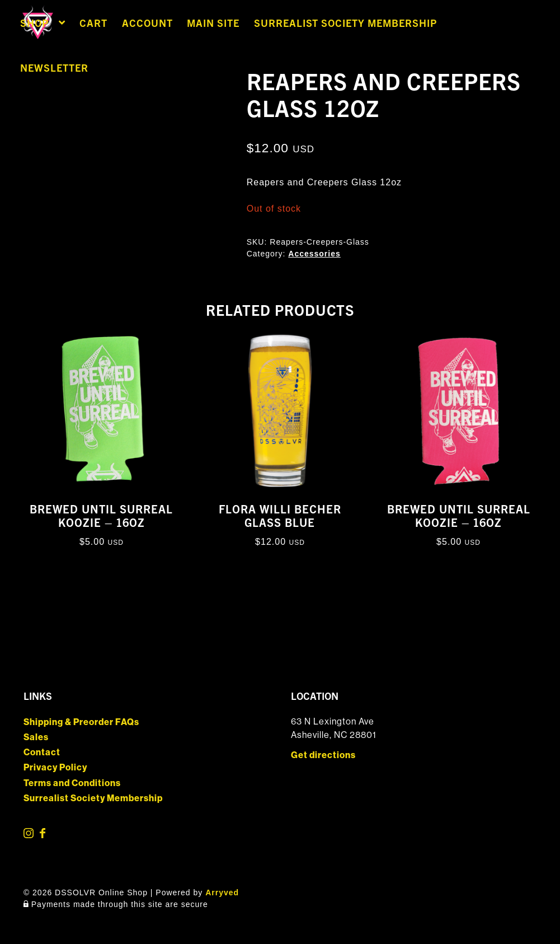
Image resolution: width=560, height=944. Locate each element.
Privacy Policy (55, 767)
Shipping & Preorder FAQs (81, 722)
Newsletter (54, 67)
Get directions (323, 755)
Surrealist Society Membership (345, 23)
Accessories (314, 254)
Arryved (222, 892)
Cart (93, 23)
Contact (42, 752)
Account (147, 23)
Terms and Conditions (72, 783)
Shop (34, 23)
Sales (36, 737)
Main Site (213, 23)
